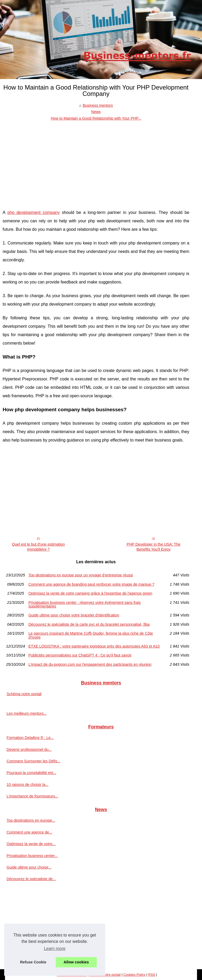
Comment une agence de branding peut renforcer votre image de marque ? (91, 584)
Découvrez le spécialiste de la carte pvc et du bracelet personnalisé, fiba (89, 624)
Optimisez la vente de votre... (31, 844)
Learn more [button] (55, 949)
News (96, 112)
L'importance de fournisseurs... (32, 796)
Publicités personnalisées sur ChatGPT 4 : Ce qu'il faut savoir (80, 655)
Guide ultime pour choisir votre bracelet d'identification (74, 615)
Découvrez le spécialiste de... (31, 879)
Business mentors (98, 105)
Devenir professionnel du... (29, 749)
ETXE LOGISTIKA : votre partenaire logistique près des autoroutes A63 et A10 (94, 646)
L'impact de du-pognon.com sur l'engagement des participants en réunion (90, 664)
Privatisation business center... (32, 856)
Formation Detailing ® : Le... (30, 738)
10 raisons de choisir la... (27, 785)
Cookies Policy (134, 975)
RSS (151, 975)
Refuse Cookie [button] (33, 962)
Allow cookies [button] (76, 962)
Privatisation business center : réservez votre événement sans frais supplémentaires (85, 604)
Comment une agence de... (29, 832)
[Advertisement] (96, 161)
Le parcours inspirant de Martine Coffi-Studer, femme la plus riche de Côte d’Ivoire (91, 635)
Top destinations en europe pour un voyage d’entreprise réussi (81, 575)
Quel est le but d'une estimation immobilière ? (38, 547)
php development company (34, 212)
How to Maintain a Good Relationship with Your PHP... (96, 118)
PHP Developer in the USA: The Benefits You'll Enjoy (154, 547)
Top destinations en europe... (31, 820)
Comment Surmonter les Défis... (34, 761)
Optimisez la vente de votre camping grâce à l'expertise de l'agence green (90, 593)
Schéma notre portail (24, 694)
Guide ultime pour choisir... (29, 867)
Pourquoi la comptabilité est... (31, 773)
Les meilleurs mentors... (27, 713)
